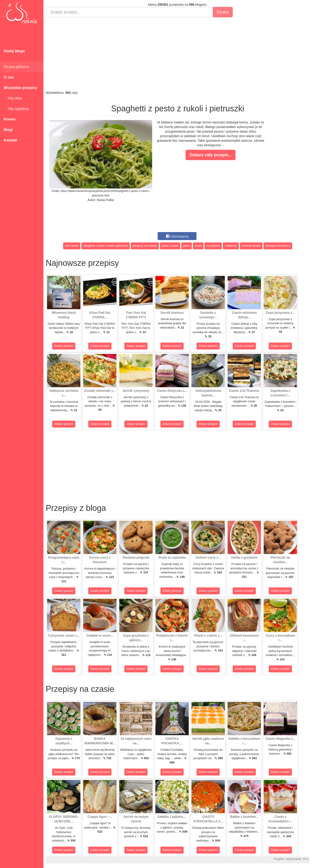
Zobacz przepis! (64, 346)
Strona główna (16, 67)
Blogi (8, 130)
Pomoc (10, 119)
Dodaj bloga (14, 51)
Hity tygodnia (16, 109)
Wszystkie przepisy (20, 88)
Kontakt (11, 140)
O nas (9, 77)
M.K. (306, 859)
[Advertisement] (178, 54)
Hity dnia (13, 98)
